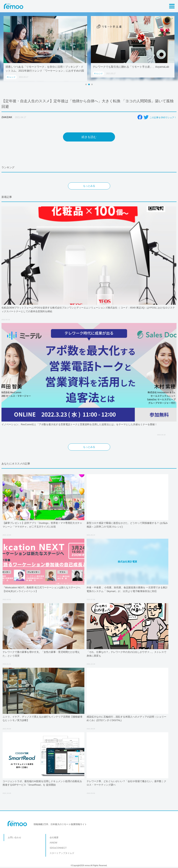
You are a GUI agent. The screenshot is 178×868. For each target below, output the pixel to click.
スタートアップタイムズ (62, 853)
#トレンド (11, 77)
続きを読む (89, 137)
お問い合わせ (14, 838)
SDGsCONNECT (58, 848)
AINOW (53, 843)
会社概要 (54, 838)
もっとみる (89, 186)
